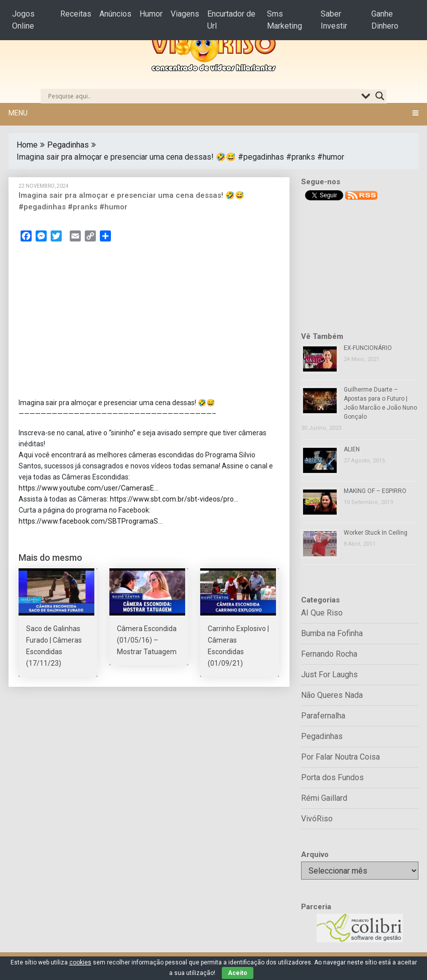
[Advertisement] (149, 323)
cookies (80, 962)
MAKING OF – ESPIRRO (375, 491)
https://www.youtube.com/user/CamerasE (86, 488)
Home (27, 145)
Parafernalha (323, 716)
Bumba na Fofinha (332, 633)
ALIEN (352, 449)
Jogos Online (23, 20)
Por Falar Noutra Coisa (340, 757)
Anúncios (115, 14)
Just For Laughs (329, 675)
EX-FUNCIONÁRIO (368, 348)
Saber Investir (334, 20)
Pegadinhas (68, 145)
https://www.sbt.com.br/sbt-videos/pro (172, 499)
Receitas (76, 14)
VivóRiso (317, 819)
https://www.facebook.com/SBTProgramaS (88, 521)
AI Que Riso (322, 613)
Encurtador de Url (231, 20)
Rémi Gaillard (324, 798)
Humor (151, 14)
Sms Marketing (284, 20)
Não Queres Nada (332, 695)
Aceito (238, 973)
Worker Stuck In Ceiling (376, 533)
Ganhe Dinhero (385, 20)
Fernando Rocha (329, 654)
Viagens (185, 14)
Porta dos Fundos (332, 777)
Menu (18, 113)
